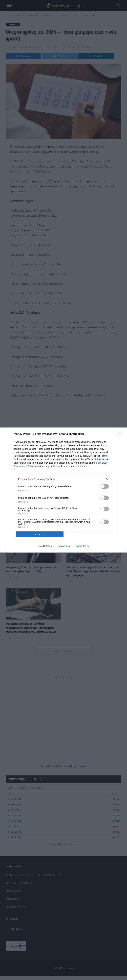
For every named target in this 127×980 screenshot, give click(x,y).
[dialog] (63, 490)
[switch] (105, 486)
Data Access (63, 546)
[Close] (121, 434)
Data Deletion (45, 546)
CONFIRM (40, 534)
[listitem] (63, 479)
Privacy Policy (82, 546)
